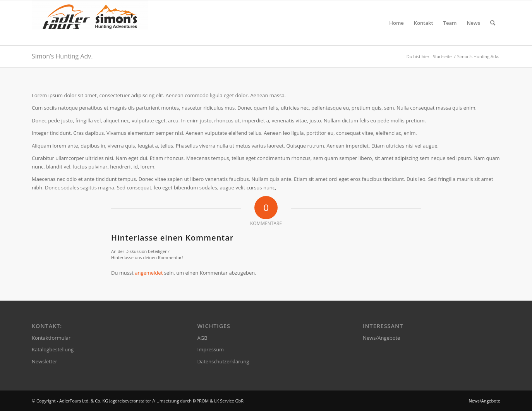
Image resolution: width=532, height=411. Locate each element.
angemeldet (149, 273)
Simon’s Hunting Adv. (62, 56)
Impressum (211, 349)
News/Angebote (381, 338)
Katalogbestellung (53, 349)
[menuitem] (396, 23)
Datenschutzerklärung (223, 361)
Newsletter (45, 361)
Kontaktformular (51, 338)
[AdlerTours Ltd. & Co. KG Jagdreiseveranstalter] (90, 23)
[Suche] (493, 23)
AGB (203, 338)
